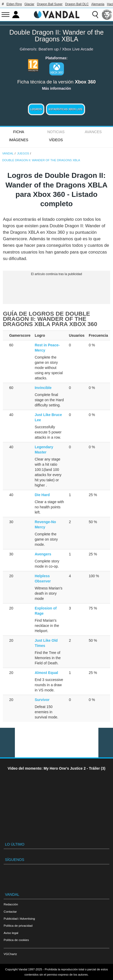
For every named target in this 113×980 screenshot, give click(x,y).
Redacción (11, 904)
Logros (36, 109)
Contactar (10, 911)
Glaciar (29, 4)
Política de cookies (16, 940)
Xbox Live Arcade (78, 49)
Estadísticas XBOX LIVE (66, 109)
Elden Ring (14, 4)
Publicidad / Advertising (19, 919)
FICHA (19, 132)
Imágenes (19, 140)
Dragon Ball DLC (77, 4)
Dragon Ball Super (50, 4)
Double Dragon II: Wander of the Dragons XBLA (57, 36)
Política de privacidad (18, 926)
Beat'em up (48, 49)
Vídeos (56, 140)
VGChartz (10, 954)
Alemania (98, 4)
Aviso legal (11, 933)
